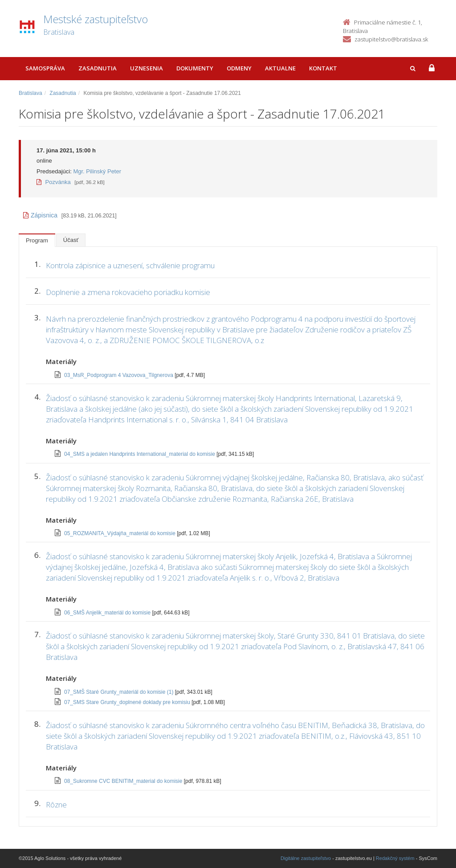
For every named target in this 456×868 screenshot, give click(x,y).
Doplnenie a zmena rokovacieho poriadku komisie (128, 292)
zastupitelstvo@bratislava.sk (391, 39)
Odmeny (239, 68)
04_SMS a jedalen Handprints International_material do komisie (140, 454)
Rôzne (56, 805)
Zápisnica (40, 215)
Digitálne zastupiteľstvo (306, 858)
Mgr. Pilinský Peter (97, 171)
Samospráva (45, 68)
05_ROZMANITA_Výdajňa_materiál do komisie (120, 533)
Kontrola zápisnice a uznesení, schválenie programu (130, 265)
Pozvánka (54, 182)
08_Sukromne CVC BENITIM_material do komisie (124, 781)
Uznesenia (147, 68)
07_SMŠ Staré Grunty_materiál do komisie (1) (120, 692)
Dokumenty (195, 68)
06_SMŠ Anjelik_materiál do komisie (108, 613)
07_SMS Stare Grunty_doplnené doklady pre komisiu (128, 702)
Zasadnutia (98, 68)
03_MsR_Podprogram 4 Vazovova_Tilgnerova (119, 375)
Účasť (71, 240)
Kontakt (323, 68)
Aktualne (280, 68)
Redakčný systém (395, 858)
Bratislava (31, 93)
